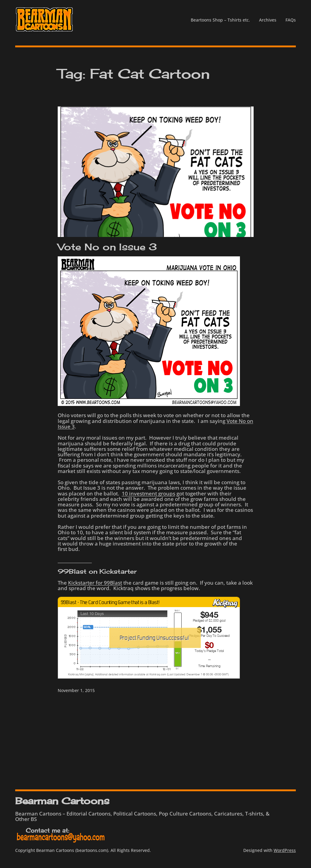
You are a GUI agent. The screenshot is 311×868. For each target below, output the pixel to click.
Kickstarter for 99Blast (95, 583)
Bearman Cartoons (62, 801)
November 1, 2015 (76, 690)
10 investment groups (149, 493)
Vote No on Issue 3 (107, 247)
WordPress (285, 850)
